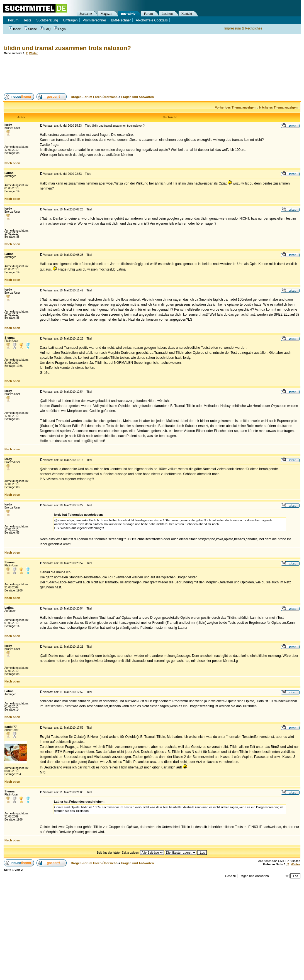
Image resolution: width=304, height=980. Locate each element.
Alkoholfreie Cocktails (152, 20)
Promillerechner (94, 20)
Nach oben (12, 163)
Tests (27, 20)
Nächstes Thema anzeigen (278, 107)
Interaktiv (128, 14)
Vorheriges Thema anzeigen (235, 107)
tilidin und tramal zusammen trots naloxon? (67, 48)
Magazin (106, 14)
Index (15, 29)
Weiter (33, 53)
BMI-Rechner (121, 20)
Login (60, 29)
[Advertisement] (104, 74)
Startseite (86, 14)
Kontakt (187, 14)
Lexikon (167, 14)
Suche (30, 29)
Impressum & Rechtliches (243, 28)
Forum (149, 14)
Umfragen (70, 20)
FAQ (45, 29)
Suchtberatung (47, 20)
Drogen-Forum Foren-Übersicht (94, 97)
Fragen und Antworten (138, 97)
